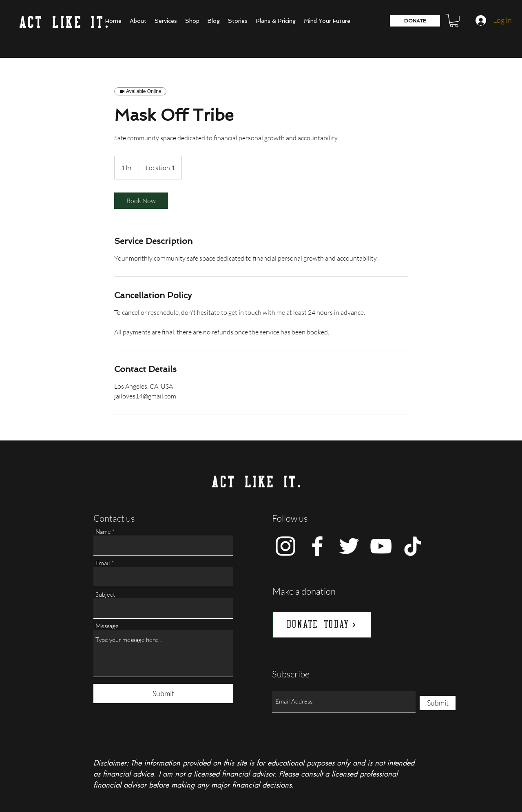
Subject (105, 594)
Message (107, 626)
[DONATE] (415, 21)
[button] (454, 21)
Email (103, 563)
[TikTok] (413, 546)
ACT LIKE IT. (65, 24)
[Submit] (163, 694)
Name (103, 532)
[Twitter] (349, 546)
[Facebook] (317, 546)
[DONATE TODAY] (322, 625)
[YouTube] (381, 546)
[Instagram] (285, 546)
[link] (141, 201)
